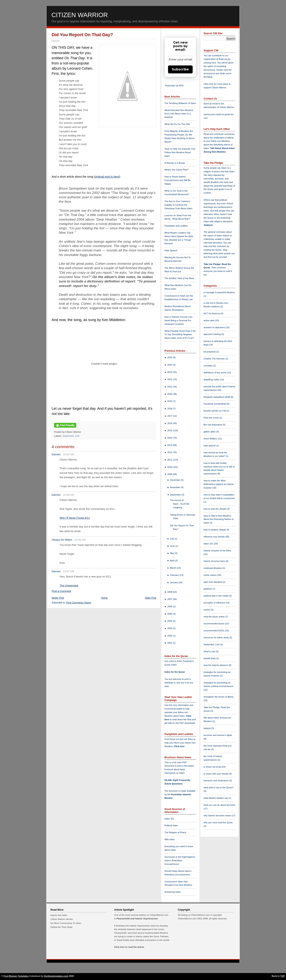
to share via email (213, 767)
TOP (283, 976)
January (174, 582)
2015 (170, 430)
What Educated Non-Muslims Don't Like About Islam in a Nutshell (179, 114)
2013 (170, 445)
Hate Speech (171, 250)
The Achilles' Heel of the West (179, 278)
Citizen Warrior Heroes (62, 919)
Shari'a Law (210, 651)
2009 (170, 474)
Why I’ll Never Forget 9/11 (75, 518)
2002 (170, 636)
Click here (179, 746)
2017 (170, 416)
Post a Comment (61, 591)
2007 (170, 599)
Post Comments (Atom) (79, 603)
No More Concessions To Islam (66, 923)
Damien (56, 454)
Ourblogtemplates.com (56, 976)
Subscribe (180, 69)
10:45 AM (80, 540)
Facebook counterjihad (215, 404)
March (173, 568)
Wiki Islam (170, 839)
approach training (213, 334)
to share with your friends (216, 774)
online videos (210, 575)
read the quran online (214, 617)
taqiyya (208, 225)
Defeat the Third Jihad (61, 927)
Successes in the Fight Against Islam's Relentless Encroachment (180, 860)
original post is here (107, 177)
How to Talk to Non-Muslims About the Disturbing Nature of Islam (219, 519)
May (172, 553)
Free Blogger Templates (16, 976)
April (173, 561)
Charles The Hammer (214, 359)
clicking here (210, 63)
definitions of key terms (215, 373)
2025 (170, 357)
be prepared (210, 352)
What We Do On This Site (177, 124)
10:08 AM (69, 495)
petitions (208, 589)
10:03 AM (69, 454)
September (176, 495)
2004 (170, 621)
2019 (170, 401)
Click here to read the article (129, 947)
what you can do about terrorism (219, 805)
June (173, 546)
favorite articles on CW (215, 411)
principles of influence (215, 603)
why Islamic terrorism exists (217, 816)
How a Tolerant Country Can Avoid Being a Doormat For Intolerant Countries (178, 320)
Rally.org (223, 59)
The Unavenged (69, 585)
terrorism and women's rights (218, 735)
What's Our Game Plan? (176, 170)
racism (207, 610)
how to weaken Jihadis (215, 530)
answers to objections (215, 327)
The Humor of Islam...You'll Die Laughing (180, 504)
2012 (170, 452)
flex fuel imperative (213, 425)
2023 (170, 372)
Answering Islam (173, 892)
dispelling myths (212, 380)
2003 (170, 628)
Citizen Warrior (80, 15)
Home (104, 598)
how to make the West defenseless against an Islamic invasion (219, 484)
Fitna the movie (212, 418)
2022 (170, 379)
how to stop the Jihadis (215, 509)
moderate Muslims (213, 568)
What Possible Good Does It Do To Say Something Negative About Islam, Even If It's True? (180, 335)
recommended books (214, 624)
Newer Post (58, 598)
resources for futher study (216, 637)
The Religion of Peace (175, 832)
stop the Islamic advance (216, 665)
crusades (208, 366)
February (175, 575)
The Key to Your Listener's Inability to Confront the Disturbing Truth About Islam (178, 205)
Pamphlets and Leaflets (176, 226)
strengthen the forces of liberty (219, 697)
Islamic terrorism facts (215, 561)
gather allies (210, 432)
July (172, 539)
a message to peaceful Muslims (219, 292)
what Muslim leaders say (216, 798)
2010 (170, 467)
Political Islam (171, 825)
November (175, 487)
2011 (170, 460)
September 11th (71, 436)
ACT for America (212, 313)
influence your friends (214, 537)
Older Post (150, 598)
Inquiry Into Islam (59, 915)
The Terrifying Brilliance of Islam (180, 103)
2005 (170, 614)
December (175, 480)
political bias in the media (216, 596)
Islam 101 (169, 819)
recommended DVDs (214, 631)
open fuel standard (213, 582)
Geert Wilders (211, 439)
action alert (209, 320)
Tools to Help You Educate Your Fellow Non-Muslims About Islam (180, 152)
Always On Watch (62, 540)
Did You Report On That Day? (82, 35)
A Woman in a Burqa (175, 163)
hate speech (210, 446)
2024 (170, 365)
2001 (170, 643)
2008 (170, 592)
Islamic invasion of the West (217, 551)
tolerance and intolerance (216, 780)
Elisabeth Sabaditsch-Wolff (217, 397)
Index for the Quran (175, 672)
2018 (170, 409)
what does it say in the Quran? (219, 787)
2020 (170, 394)
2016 (170, 423)
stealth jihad (210, 658)
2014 (170, 438)
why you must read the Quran (218, 822)
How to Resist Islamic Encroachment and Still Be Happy (178, 180)
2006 (170, 606)
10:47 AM (69, 571)
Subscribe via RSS (174, 86)
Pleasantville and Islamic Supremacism (137, 919)
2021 (170, 387)
